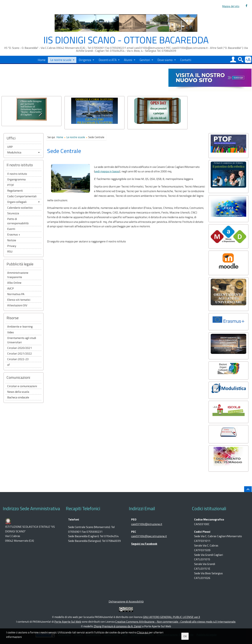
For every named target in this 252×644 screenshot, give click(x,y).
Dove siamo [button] (165, 60)
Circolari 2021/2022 (20, 353)
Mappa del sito (231, 6)
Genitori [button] (145, 60)
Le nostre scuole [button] (61, 60)
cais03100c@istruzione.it (147, 524)
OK (185, 636)
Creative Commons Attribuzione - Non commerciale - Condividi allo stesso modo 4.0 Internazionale (175, 622)
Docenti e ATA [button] (108, 60)
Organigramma (16, 179)
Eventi (11, 229)
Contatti (186, 60)
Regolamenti (15, 191)
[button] (233, 60)
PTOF (11, 185)
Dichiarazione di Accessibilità (126, 602)
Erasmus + (14, 234)
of (9, 365)
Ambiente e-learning (20, 326)
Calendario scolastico (20, 208)
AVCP (11, 288)
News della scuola (18, 392)
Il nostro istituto (17, 174)
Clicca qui (143, 632)
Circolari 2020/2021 (20, 348)
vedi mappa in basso (107, 171)
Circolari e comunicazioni (22, 386)
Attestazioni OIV (17, 305)
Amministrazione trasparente (18, 275)
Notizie (12, 240)
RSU (10, 251)
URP (10, 147)
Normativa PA (16, 294)
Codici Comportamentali (22, 196)
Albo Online (14, 283)
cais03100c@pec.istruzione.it (149, 536)
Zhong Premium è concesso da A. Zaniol (118, 626)
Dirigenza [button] (85, 60)
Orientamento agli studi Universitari (22, 340)
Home (42, 60)
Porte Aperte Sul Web (68, 622)
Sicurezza (13, 213)
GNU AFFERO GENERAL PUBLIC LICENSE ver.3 (171, 617)
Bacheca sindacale (18, 397)
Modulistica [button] (14, 152)
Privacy (12, 246)
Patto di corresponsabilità (18, 221)
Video (11, 332)
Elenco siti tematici (19, 300)
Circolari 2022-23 (18, 359)
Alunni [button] (128, 60)
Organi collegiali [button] (17, 202)
